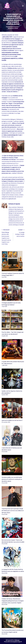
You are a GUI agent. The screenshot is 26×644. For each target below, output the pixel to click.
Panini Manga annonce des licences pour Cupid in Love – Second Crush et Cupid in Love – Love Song (7, 237)
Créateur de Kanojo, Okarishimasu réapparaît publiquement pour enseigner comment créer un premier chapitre (13, 601)
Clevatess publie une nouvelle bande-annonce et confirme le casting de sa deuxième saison (12, 479)
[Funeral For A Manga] (7, 6)
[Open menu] (23, 6)
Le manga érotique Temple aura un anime (19, 233)
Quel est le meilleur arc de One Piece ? (12, 420)
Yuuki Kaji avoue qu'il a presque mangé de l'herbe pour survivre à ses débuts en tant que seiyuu (13, 511)
